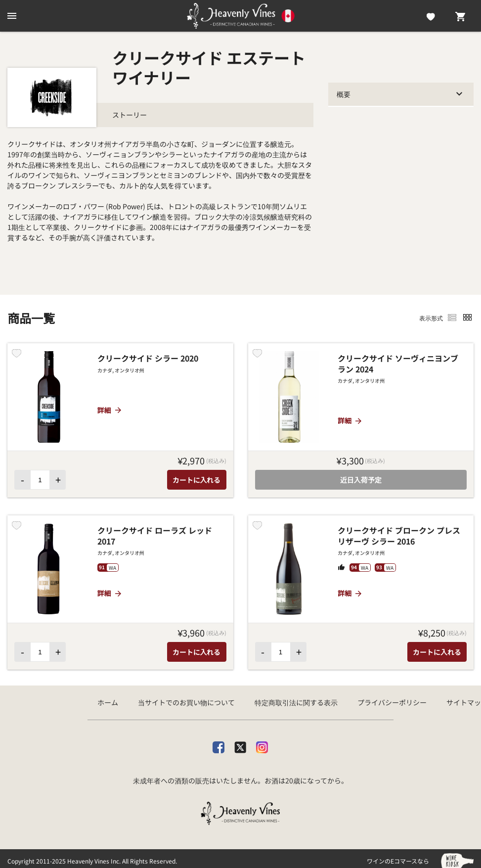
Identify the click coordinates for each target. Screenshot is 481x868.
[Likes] (431, 16)
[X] (240, 746)
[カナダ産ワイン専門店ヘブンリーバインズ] (241, 16)
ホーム (108, 702)
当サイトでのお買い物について (186, 702)
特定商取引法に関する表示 (296, 702)
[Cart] (460, 16)
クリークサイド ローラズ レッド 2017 (155, 536)
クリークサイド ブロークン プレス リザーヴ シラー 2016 (399, 536)
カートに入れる (197, 480)
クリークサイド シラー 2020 (148, 359)
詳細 (110, 410)
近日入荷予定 (361, 480)
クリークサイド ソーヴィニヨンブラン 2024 (398, 364)
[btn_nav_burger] (12, 16)
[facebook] (219, 746)
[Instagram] (262, 746)
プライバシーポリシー (392, 702)
